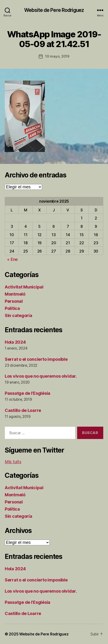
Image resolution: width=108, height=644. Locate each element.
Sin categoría (19, 315)
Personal (14, 301)
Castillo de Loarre (23, 410)
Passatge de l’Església (28, 393)
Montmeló (15, 294)
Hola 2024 (15, 342)
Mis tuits (13, 462)
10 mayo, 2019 (57, 56)
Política (12, 308)
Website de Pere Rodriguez (54, 10)
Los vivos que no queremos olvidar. (41, 376)
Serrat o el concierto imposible (36, 359)
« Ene (12, 259)
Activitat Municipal (24, 287)
